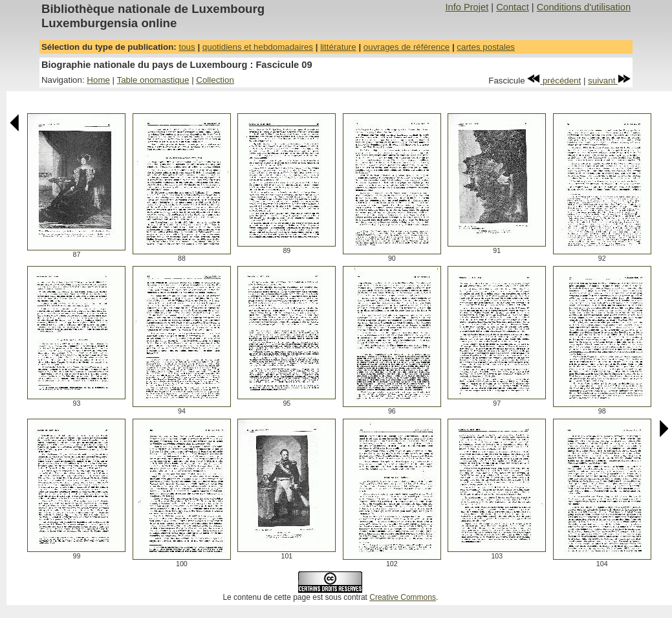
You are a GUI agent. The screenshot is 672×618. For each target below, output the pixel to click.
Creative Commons (403, 597)
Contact (513, 7)
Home (98, 80)
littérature (338, 47)
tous (187, 47)
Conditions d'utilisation (584, 7)
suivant (609, 81)
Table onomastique (153, 80)
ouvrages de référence (406, 47)
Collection (215, 80)
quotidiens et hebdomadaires (258, 47)
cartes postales (486, 47)
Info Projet (467, 7)
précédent (554, 81)
